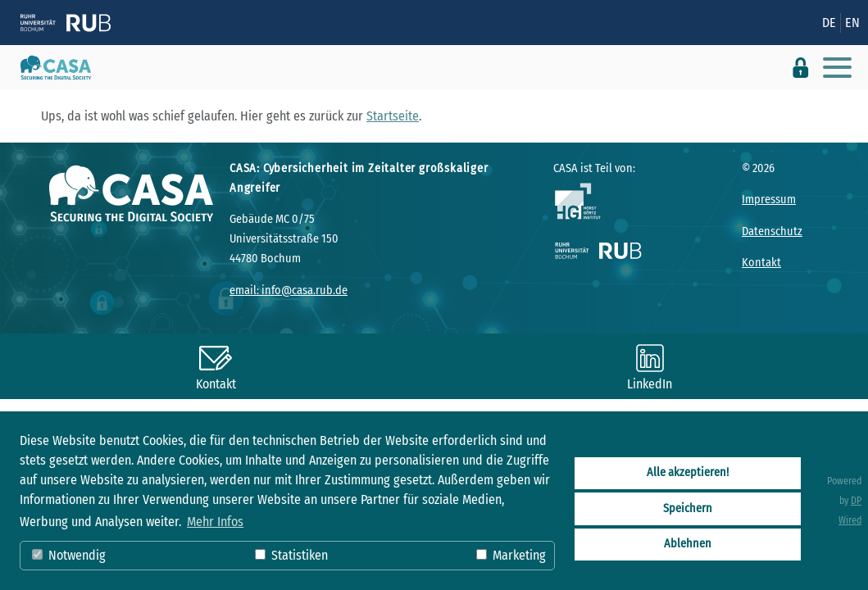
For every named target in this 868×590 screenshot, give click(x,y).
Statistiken (291, 555)
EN (852, 23)
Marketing (511, 555)
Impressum (769, 200)
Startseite (393, 116)
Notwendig (69, 555)
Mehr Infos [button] (215, 522)
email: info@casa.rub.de (289, 290)
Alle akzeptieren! (688, 472)
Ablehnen (688, 544)
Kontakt (761, 263)
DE (829, 23)
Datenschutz (772, 231)
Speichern (688, 508)
